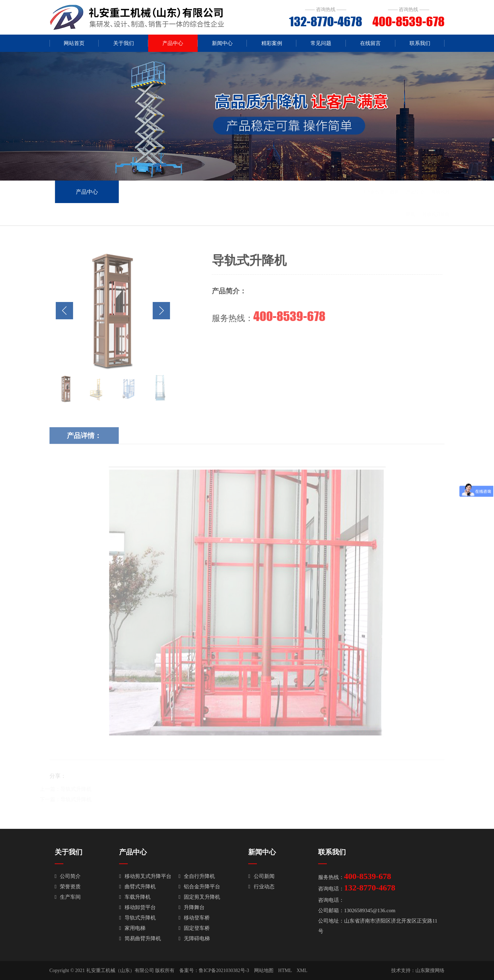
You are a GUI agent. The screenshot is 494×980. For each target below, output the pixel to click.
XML (302, 970)
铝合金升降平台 (199, 887)
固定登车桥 (194, 928)
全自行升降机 (197, 876)
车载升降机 (135, 897)
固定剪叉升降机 (199, 897)
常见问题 (321, 43)
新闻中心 (222, 43)
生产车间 (68, 897)
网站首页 (74, 43)
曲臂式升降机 (137, 887)
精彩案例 (272, 43)
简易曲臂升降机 (140, 938)
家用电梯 (132, 928)
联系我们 (420, 43)
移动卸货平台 (137, 907)
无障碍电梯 (194, 938)
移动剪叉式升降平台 (145, 876)
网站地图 (264, 970)
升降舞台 (192, 907)
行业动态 (261, 887)
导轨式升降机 (426, 214)
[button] (156, 311)
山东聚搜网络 (430, 970)
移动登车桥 (194, 918)
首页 (384, 192)
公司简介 (68, 876)
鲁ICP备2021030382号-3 (224, 970)
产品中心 (173, 43)
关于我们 (124, 43)
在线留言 (370, 43)
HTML (285, 970)
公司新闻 (261, 876)
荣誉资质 (68, 887)
